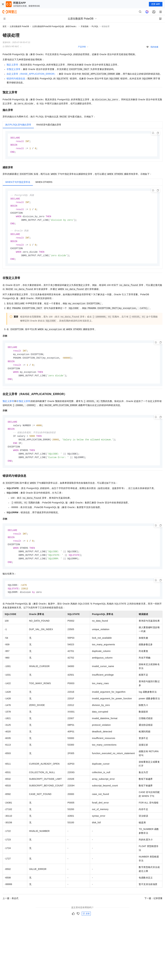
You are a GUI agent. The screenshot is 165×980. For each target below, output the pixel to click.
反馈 (86, 923)
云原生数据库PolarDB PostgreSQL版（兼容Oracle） (55, 26)
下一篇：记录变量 (153, 908)
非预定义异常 (14, 69)
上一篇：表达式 (10, 908)
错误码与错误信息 (16, 79)
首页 (5, 26)
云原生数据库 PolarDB (19, 26)
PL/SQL (95, 26)
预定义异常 (12, 65)
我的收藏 (154, 47)
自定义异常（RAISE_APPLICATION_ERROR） (32, 74)
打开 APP (156, 4)
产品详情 (82, 47)
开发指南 (85, 26)
